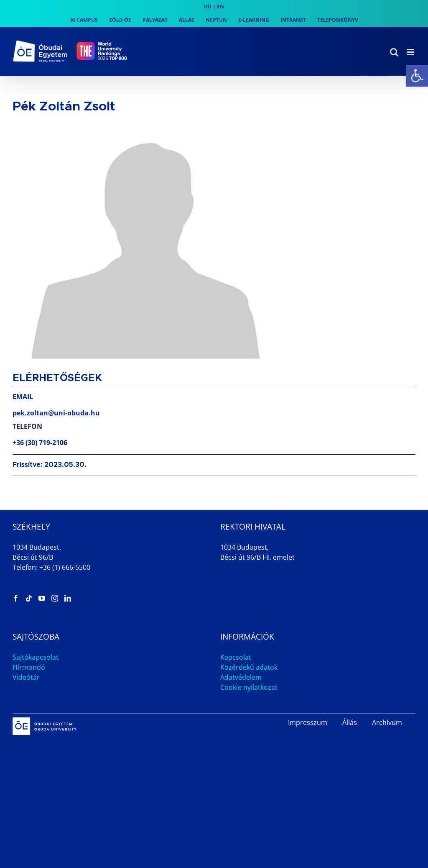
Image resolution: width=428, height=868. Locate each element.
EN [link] (220, 6)
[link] (417, 76)
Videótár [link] (26, 677)
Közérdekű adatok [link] (249, 667)
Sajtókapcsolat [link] (36, 657)
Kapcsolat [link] (236, 657)
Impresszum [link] (308, 722)
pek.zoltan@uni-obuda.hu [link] (56, 413)
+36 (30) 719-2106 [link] (40, 443)
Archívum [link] (387, 722)
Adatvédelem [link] (241, 677)
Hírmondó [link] (29, 667)
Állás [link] (350, 722)
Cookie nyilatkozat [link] (249, 687)
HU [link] (208, 6)
